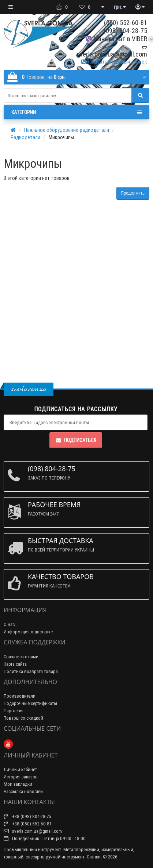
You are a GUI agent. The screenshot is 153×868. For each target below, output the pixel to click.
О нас (9, 624)
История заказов (21, 777)
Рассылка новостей (23, 791)
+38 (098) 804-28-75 (27, 816)
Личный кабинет (20, 769)
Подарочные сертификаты (30, 703)
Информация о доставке (28, 632)
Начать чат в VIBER (116, 39)
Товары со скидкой (23, 718)
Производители (20, 696)
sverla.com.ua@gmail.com (112, 51)
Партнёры (14, 711)
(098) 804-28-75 (125, 31)
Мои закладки (18, 784)
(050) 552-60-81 (126, 23)
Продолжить (133, 193)
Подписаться (76, 440)
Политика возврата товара (31, 671)
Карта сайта (15, 664)
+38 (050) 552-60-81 (28, 824)
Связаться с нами (21, 657)
